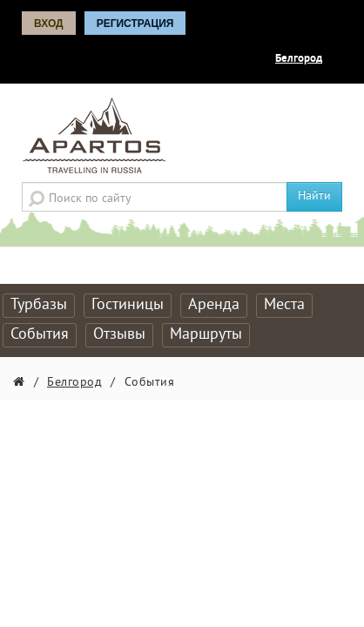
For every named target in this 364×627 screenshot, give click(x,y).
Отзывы (119, 335)
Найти (314, 196)
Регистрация (135, 24)
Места (284, 305)
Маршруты (206, 335)
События (40, 335)
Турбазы (39, 305)
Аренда (214, 305)
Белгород (299, 59)
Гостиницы (128, 305)
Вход (49, 24)
